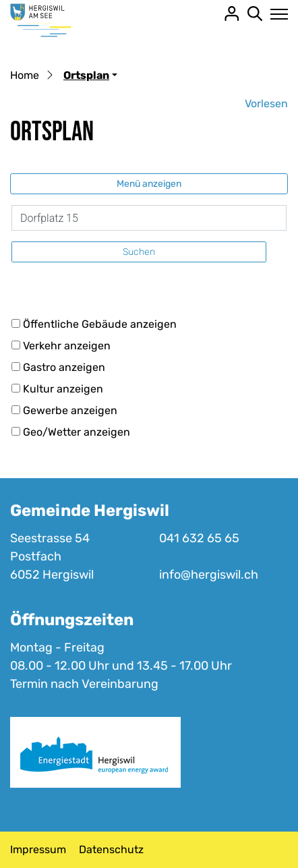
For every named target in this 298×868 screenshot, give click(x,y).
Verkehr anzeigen (67, 346)
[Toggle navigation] (275, 14)
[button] (90, 75)
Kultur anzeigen (63, 389)
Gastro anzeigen (64, 367)
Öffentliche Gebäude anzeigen (100, 324)
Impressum (38, 849)
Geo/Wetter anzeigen (77, 432)
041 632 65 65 (199, 538)
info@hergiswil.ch (209, 575)
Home (25, 75)
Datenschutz (111, 849)
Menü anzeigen (149, 184)
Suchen (139, 252)
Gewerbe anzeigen (70, 410)
